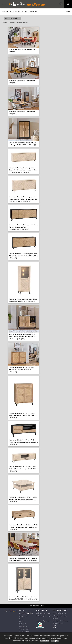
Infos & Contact (58, 623)
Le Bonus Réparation (43, 621)
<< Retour (67, 11)
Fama (21, 619)
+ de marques (24, 631)
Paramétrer (45, 641)
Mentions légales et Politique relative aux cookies (59, 616)
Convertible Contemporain (24, 628)
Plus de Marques (9, 11)
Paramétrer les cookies (60, 621)
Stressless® (23, 616)
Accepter (55, 641)
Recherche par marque (44, 616)
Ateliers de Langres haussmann (27, 11)
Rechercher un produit (43, 613)
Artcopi (22, 621)
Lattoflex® (23, 624)
